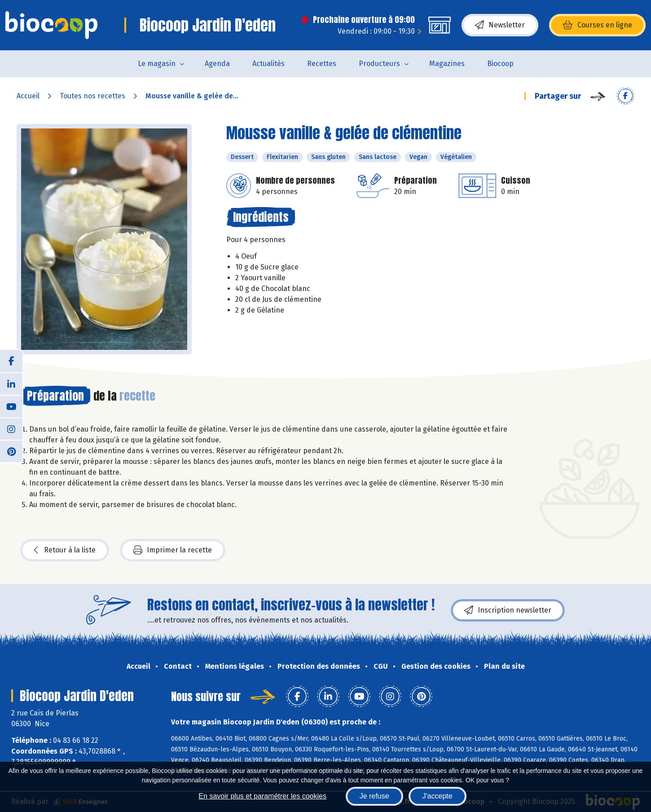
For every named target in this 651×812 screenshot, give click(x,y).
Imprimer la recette (173, 550)
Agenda (217, 64)
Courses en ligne (597, 25)
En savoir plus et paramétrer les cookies (262, 796)
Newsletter (500, 25)
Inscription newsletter (508, 610)
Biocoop (500, 64)
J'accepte (438, 796)
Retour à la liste (65, 550)
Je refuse (374, 796)
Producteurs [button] (379, 64)
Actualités (268, 64)
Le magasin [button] (157, 64)
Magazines (447, 64)
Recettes (322, 64)
